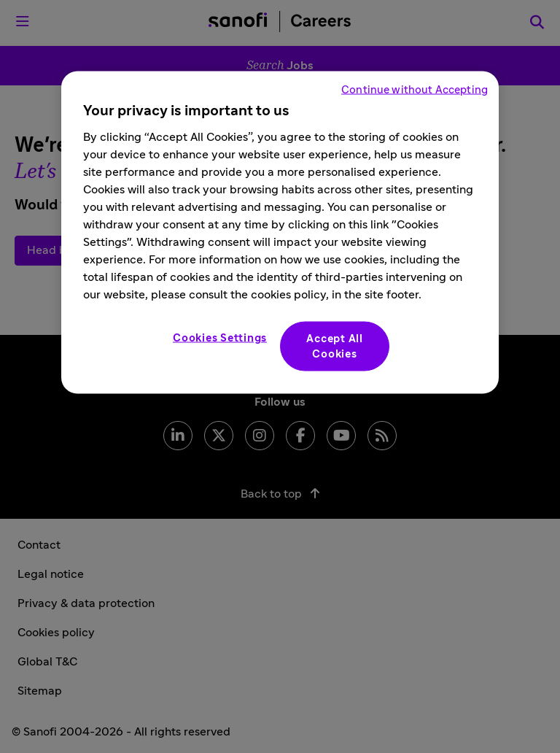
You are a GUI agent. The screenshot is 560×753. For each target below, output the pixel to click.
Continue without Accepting (415, 89)
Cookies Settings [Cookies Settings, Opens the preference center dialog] (220, 337)
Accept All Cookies (335, 346)
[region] (280, 232)
